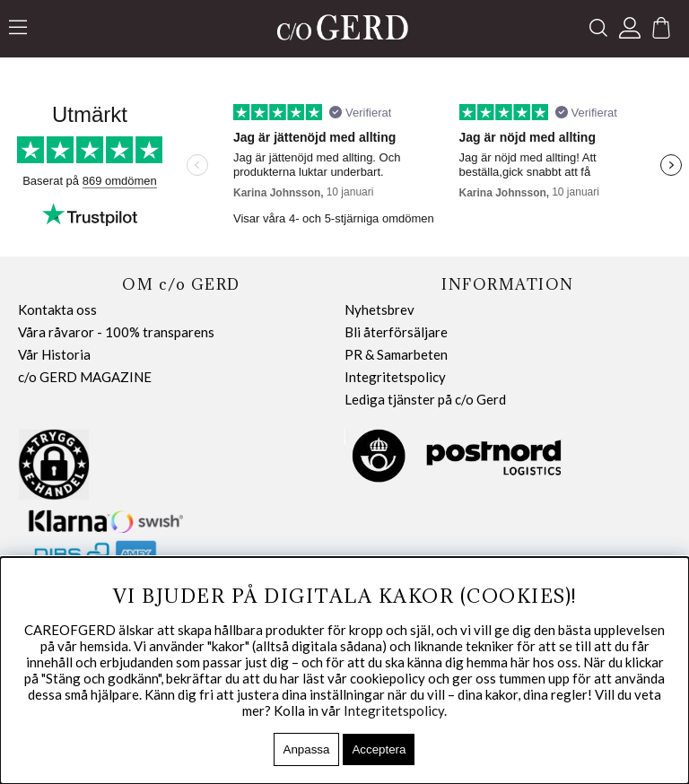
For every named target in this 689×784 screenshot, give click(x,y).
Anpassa (307, 749)
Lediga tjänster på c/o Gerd (425, 399)
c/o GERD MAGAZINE (85, 377)
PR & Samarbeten (396, 354)
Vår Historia (54, 354)
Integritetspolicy (395, 377)
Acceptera (379, 749)
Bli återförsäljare (396, 332)
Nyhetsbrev (379, 309)
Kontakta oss (57, 309)
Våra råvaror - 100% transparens (116, 332)
